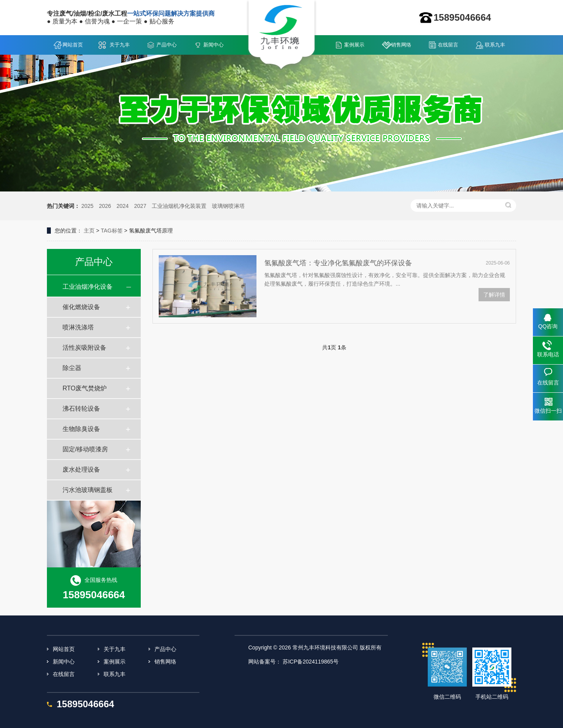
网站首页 (73, 45)
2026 (105, 206)
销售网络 (401, 45)
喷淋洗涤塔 (78, 327)
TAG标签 (112, 231)
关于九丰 (120, 45)
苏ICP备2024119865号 (311, 662)
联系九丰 (495, 45)
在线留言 (448, 45)
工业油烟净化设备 (88, 287)
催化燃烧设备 (81, 307)
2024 (123, 206)
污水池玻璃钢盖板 (88, 490)
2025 (87, 206)
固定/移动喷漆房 (85, 449)
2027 (140, 206)
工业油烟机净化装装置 (179, 206)
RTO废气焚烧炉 (85, 388)
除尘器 (72, 368)
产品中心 (167, 45)
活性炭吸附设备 (84, 348)
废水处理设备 (81, 470)
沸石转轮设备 (81, 409)
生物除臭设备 (81, 429)
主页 (89, 231)
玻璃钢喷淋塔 (228, 206)
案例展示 (354, 45)
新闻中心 (213, 45)
